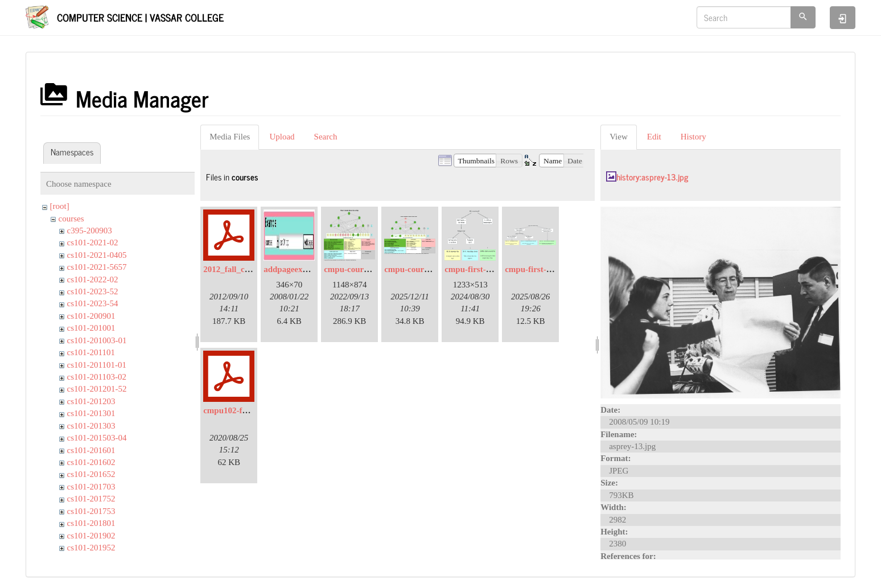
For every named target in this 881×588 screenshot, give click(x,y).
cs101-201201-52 (97, 389)
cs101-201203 (91, 401)
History (693, 137)
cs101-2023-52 (93, 291)
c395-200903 (90, 231)
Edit (654, 137)
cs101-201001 (91, 328)
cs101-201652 (91, 474)
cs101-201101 (91, 352)
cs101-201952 (91, 548)
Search (326, 137)
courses (71, 219)
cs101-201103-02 (97, 377)
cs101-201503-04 (97, 438)
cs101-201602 (91, 462)
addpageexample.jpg (301, 269)
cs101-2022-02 (93, 279)
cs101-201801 (91, 523)
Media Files (230, 137)
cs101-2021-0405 (97, 255)
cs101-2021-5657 (97, 267)
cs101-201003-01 (97, 340)
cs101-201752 (91, 499)
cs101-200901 (91, 316)
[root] (60, 206)
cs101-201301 (91, 413)
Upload (282, 137)
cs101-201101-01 (97, 365)
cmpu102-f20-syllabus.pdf (250, 410)
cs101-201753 (91, 511)
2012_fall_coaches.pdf (243, 269)
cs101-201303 (91, 426)
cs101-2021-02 (93, 242)
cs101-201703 (91, 487)
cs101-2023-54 (93, 303)
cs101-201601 (91, 450)
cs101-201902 (91, 536)
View (619, 137)
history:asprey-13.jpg (652, 177)
